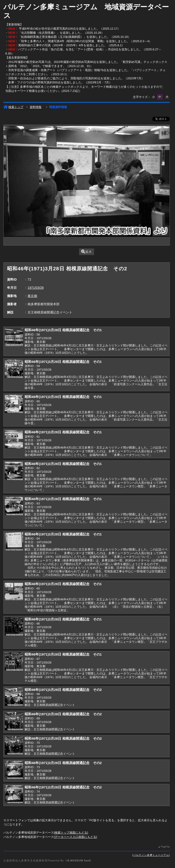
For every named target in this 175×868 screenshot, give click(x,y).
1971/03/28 (36, 288)
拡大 (86, 252)
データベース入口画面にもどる (75, 837)
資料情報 (36, 107)
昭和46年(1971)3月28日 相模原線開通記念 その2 (63, 690)
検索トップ (13, 107)
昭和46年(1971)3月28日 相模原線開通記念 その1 (63, 330)
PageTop (165, 847)
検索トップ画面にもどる (71, 833)
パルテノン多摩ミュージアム (151, 855)
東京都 (32, 296)
